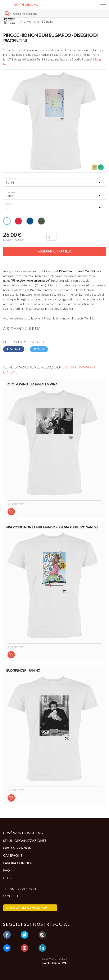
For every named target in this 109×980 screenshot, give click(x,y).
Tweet (39, 349)
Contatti (11, 896)
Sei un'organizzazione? (25, 840)
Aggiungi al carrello (55, 251)
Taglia (9, 204)
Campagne (13, 855)
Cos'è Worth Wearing (23, 833)
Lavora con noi (17, 863)
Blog (8, 878)
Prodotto (11, 179)
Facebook (14, 349)
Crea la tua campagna (27, 908)
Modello (10, 192)
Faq (6, 870)
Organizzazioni (18, 848)
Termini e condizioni (20, 889)
